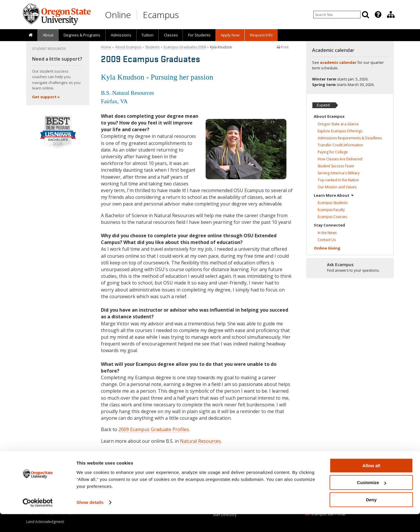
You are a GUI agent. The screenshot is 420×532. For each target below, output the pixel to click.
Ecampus (161, 15)
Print (283, 47)
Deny (371, 518)
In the (327, 233)
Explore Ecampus (340, 131)
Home (106, 47)
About (48, 35)
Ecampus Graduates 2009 (185, 47)
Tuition (147, 35)
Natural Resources (200, 441)
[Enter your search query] (337, 15)
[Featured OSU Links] (378, 15)
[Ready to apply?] (350, 268)
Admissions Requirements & (350, 138)
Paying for (333, 152)
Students (152, 47)
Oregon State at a (338, 124)
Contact (327, 240)
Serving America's (339, 173)
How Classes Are (340, 159)
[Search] (365, 15)
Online (118, 15)
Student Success (336, 166)
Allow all (371, 483)
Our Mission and (337, 187)
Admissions (121, 35)
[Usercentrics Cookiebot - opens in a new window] (38, 521)
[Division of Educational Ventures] (391, 15)
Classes (171, 35)
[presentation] (378, 15)
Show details (90, 520)
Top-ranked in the (338, 180)
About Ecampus (128, 47)
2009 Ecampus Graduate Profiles (154, 429)
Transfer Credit (340, 145)
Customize (372, 501)
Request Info (261, 35)
